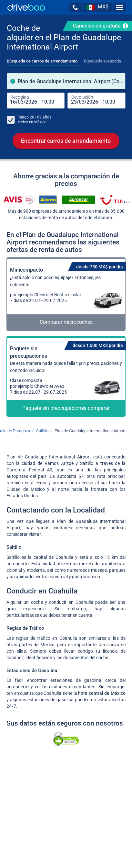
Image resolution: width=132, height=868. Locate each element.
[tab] (42, 59)
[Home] (26, 7)
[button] (75, 7)
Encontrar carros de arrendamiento (66, 141)
